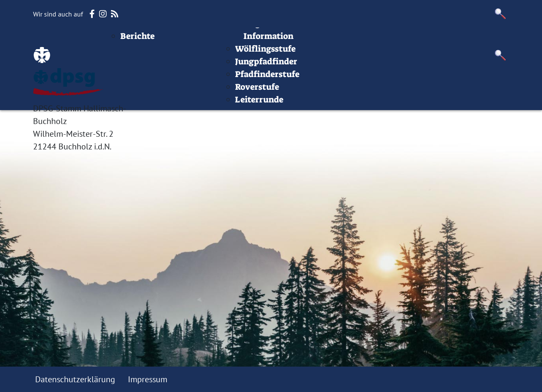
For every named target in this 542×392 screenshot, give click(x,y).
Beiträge (181, 40)
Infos (386, 40)
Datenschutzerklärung (75, 379)
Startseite (135, 40)
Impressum (427, 40)
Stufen (292, 40)
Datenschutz (484, 40)
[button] (501, 14)
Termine (253, 40)
